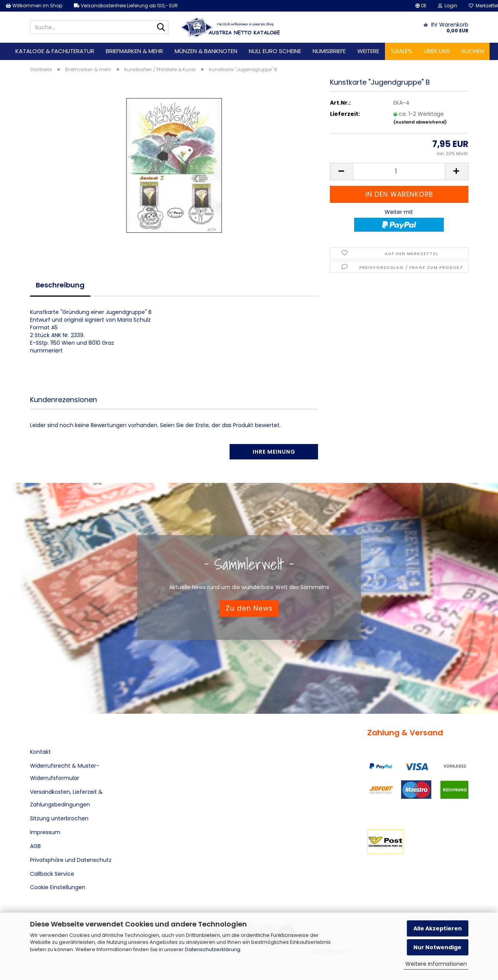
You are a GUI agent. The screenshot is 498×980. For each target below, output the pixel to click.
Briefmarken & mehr (134, 51)
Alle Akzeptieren (438, 928)
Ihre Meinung (274, 452)
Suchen (473, 51)
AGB (35, 846)
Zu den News (249, 608)
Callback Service (52, 874)
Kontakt (40, 752)
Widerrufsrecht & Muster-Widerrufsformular (65, 772)
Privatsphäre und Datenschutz (71, 860)
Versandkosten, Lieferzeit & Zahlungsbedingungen (66, 798)
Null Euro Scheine (275, 51)
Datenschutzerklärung (213, 949)
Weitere (368, 51)
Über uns (437, 51)
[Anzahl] (399, 171)
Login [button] (448, 6)
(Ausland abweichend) (420, 122)
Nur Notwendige (437, 947)
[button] (421, 6)
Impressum (45, 832)
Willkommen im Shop (34, 6)
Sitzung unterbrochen (59, 818)
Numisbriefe (329, 51)
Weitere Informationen (436, 964)
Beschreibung (60, 285)
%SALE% (401, 51)
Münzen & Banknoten (206, 51)
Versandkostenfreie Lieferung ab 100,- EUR (126, 6)
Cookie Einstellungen (58, 887)
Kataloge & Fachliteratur (55, 51)
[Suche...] (161, 28)
